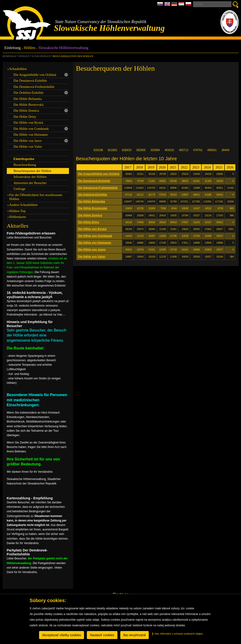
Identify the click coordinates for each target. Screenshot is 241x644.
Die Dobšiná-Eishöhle (93, 195)
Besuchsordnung (25, 165)
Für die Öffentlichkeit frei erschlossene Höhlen (36, 197)
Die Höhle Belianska (92, 201)
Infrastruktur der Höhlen (30, 177)
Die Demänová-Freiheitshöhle (98, 188)
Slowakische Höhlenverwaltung (63, 48)
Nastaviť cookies (102, 635)
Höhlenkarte (18, 217)
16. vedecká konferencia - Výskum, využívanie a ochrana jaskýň (35, 295)
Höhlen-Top (17, 211)
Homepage (10, 56)
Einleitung (13, 48)
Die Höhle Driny (89, 222)
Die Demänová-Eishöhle (94, 181)
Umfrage (19, 189)
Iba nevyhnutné (135, 635)
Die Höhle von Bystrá (92, 229)
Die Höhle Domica (90, 215)
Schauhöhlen (41, 56)
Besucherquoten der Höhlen (73, 56)
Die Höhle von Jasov (92, 250)
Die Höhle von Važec (92, 257)
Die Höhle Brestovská (93, 208)
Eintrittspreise (24, 159)
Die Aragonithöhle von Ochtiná (99, 174)
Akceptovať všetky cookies (62, 635)
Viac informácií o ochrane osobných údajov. (177, 634)
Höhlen (30, 48)
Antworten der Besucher (30, 183)
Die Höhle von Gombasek (95, 236)
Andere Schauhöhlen (23, 205)
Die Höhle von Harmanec (95, 243)
